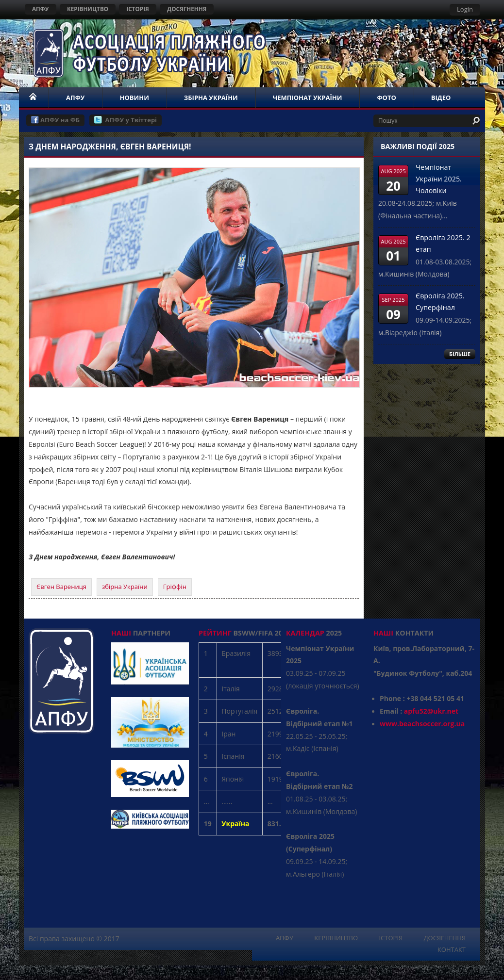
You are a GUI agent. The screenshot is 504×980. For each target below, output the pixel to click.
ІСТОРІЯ (137, 9)
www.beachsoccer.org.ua (422, 724)
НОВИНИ (134, 98)
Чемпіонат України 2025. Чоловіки (439, 179)
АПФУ (41, 9)
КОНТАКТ (452, 949)
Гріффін (175, 587)
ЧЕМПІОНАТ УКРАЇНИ (308, 98)
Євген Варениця (61, 587)
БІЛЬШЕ (460, 354)
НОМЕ (34, 98)
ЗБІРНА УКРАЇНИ (211, 98)
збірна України (125, 587)
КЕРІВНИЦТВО (88, 9)
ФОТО (386, 98)
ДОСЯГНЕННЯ (187, 9)
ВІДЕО (441, 98)
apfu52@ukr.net (431, 711)
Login (465, 9)
